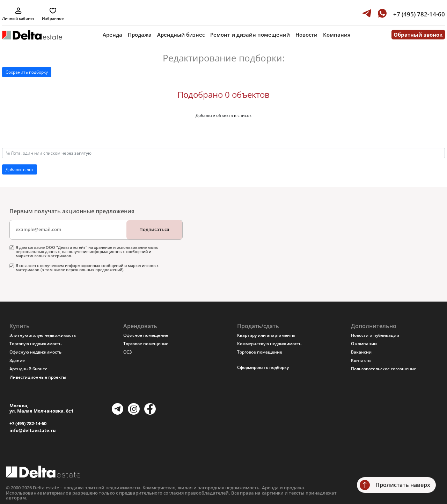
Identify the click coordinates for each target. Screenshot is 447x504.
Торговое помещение (146, 344)
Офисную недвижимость (35, 352)
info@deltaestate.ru (33, 431)
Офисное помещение (146, 335)
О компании (364, 344)
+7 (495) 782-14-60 (28, 424)
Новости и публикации (375, 335)
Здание (17, 360)
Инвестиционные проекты (38, 377)
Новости (306, 35)
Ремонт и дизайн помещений (250, 35)
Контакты (361, 360)
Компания (337, 35)
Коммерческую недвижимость (269, 344)
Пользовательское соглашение (384, 369)
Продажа (140, 35)
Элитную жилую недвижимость (43, 335)
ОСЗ (127, 352)
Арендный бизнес (181, 35)
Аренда (112, 35)
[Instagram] (134, 409)
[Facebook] (150, 409)
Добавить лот (20, 169)
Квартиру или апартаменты (266, 335)
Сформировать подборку (263, 367)
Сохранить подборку (27, 72)
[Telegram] (118, 409)
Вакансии (361, 352)
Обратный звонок (418, 35)
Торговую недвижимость (35, 344)
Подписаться (154, 229)
